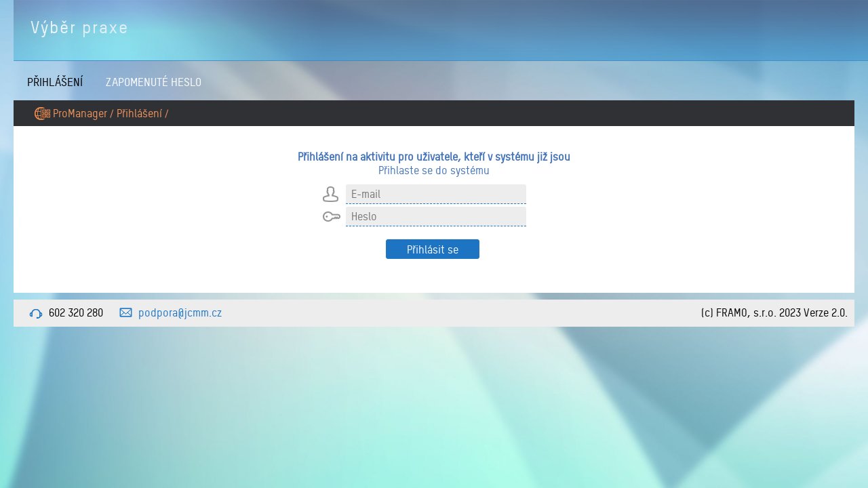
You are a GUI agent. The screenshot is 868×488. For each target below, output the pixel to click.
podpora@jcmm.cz (180, 312)
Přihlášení (55, 82)
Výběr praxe (80, 27)
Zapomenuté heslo (154, 82)
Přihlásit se (433, 249)
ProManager (80, 113)
